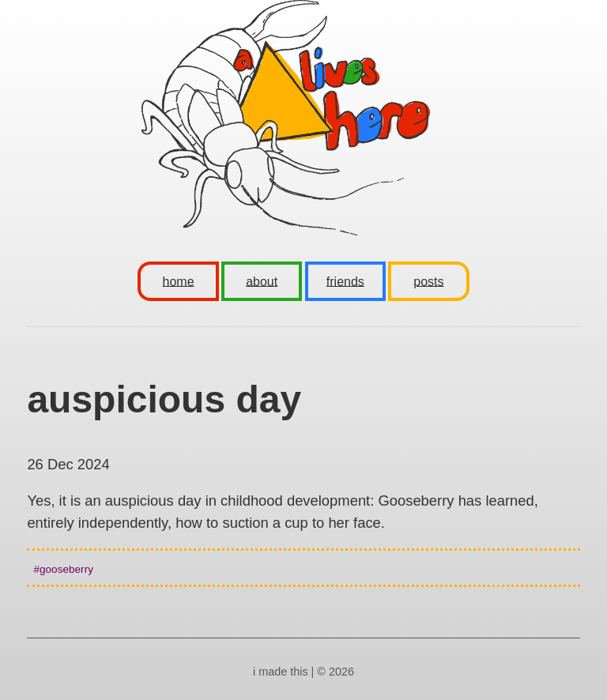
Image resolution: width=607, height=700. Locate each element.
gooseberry (66, 569)
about (262, 281)
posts (428, 281)
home (179, 281)
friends (345, 281)
